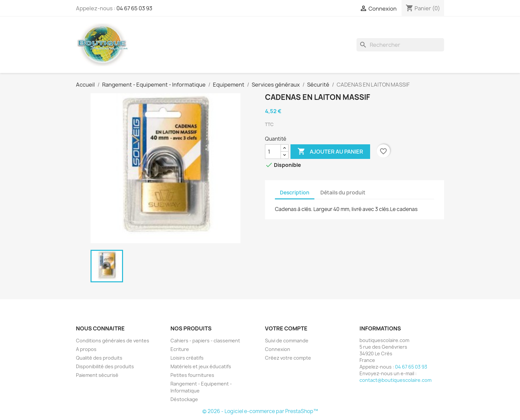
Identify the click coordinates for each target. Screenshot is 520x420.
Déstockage (184, 399)
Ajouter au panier (330, 152)
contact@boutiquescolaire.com (395, 380)
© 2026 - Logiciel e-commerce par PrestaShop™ (260, 411)
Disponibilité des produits (105, 366)
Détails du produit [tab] (343, 193)
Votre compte (286, 328)
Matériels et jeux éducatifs (201, 366)
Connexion (278, 349)
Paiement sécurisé (97, 375)
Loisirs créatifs (187, 358)
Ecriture (180, 349)
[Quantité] (273, 152)
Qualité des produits (99, 358)
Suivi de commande (287, 341)
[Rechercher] (400, 45)
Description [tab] (295, 193)
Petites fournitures (192, 375)
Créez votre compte (288, 358)
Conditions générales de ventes (113, 341)
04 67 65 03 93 (134, 8)
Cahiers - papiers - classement (205, 341)
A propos (86, 349)
